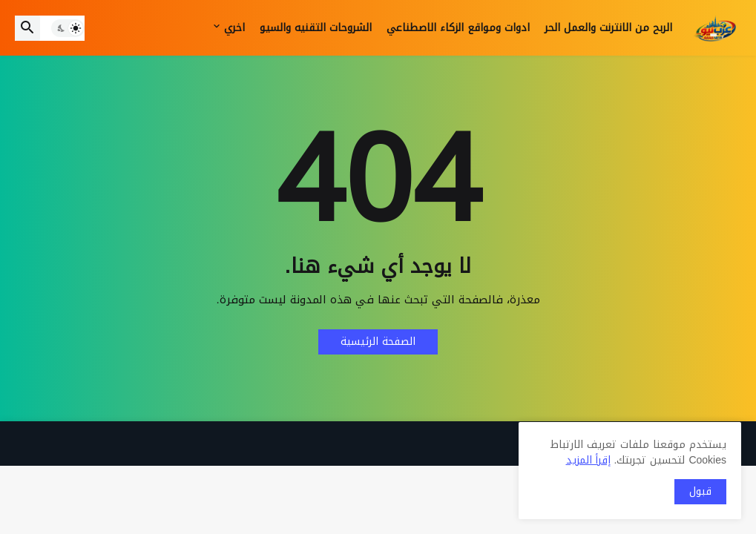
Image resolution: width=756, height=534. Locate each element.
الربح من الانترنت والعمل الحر (608, 28)
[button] (68, 28)
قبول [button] (700, 491)
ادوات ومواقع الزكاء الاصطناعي (458, 28)
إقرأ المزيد (588, 460)
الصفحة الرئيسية (378, 342)
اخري (234, 28)
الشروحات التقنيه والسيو (316, 28)
